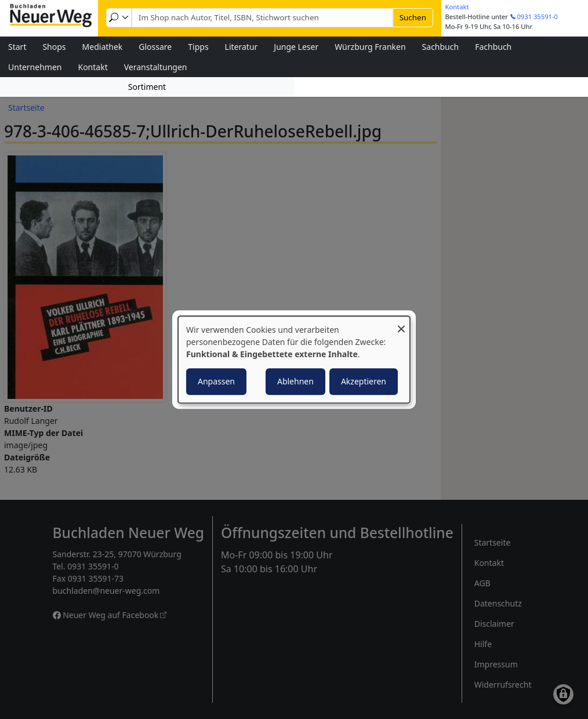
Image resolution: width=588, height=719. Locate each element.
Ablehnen (295, 381)
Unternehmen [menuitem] (35, 67)
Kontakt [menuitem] (92, 67)
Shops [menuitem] (54, 47)
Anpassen (216, 381)
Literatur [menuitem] (242, 47)
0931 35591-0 (537, 17)
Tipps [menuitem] (198, 47)
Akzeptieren (364, 381)
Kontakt (457, 7)
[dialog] (294, 359)
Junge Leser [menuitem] (296, 47)
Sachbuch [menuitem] (441, 47)
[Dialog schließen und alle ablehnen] (401, 323)
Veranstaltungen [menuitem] (156, 67)
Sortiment (147, 87)
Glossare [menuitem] (155, 47)
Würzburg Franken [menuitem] (370, 47)
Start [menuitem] (17, 47)
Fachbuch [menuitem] (493, 47)
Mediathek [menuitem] (103, 47)
